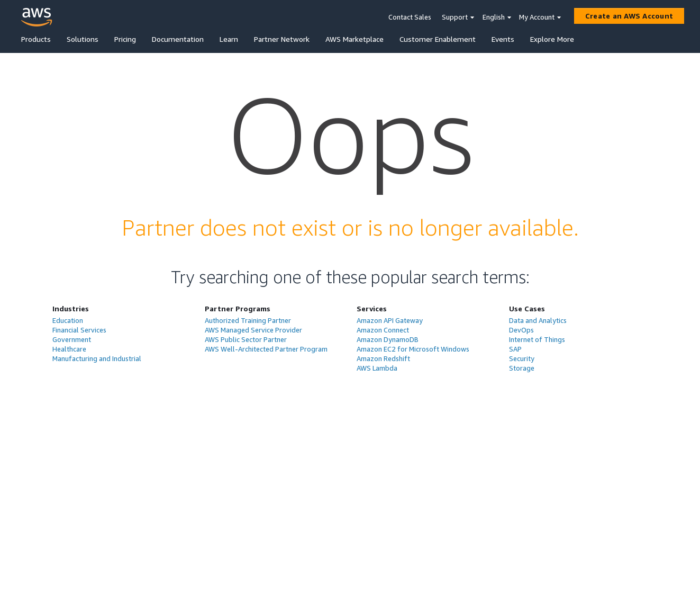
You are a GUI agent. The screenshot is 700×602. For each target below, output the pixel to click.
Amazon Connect (383, 330)
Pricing (125, 39)
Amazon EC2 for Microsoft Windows (413, 349)
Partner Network (282, 39)
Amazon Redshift (383, 358)
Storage (522, 368)
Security (522, 358)
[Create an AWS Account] (629, 16)
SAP (515, 349)
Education (68, 320)
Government (72, 339)
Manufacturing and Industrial (97, 358)
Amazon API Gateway (390, 320)
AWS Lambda (377, 368)
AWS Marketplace (354, 39)
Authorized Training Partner (248, 320)
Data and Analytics (538, 320)
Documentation (178, 39)
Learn (229, 39)
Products (36, 39)
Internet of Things (537, 339)
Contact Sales (410, 17)
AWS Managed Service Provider (253, 330)
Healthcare (69, 349)
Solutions (83, 39)
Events (503, 39)
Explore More (552, 39)
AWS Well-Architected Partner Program (266, 349)
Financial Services (79, 330)
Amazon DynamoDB (388, 339)
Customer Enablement (438, 39)
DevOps (521, 330)
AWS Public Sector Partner (246, 339)
